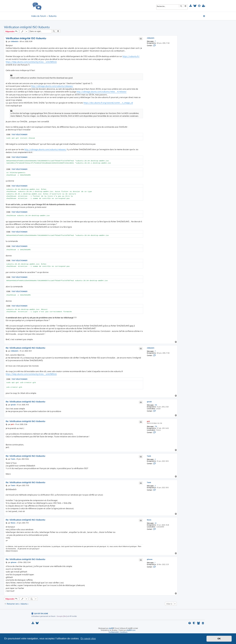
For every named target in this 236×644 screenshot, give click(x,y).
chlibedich (151, 38)
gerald (149, 402)
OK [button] (219, 639)
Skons (149, 520)
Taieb (149, 456)
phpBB (111, 628)
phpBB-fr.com (131, 630)
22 (156, 523)
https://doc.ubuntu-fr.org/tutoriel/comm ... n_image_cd (108, 103)
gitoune (150, 559)
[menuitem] (191, 6)
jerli (148, 421)
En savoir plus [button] (88, 639)
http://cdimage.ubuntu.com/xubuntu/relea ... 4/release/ (102, 92)
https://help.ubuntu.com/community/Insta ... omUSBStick (31, 62)
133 (156, 405)
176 (156, 426)
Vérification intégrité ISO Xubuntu (27, 27)
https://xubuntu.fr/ (131, 56)
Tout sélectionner (19, 134)
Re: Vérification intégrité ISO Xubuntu (26, 348)
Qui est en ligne (41, 613)
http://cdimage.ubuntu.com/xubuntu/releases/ (52, 86)
